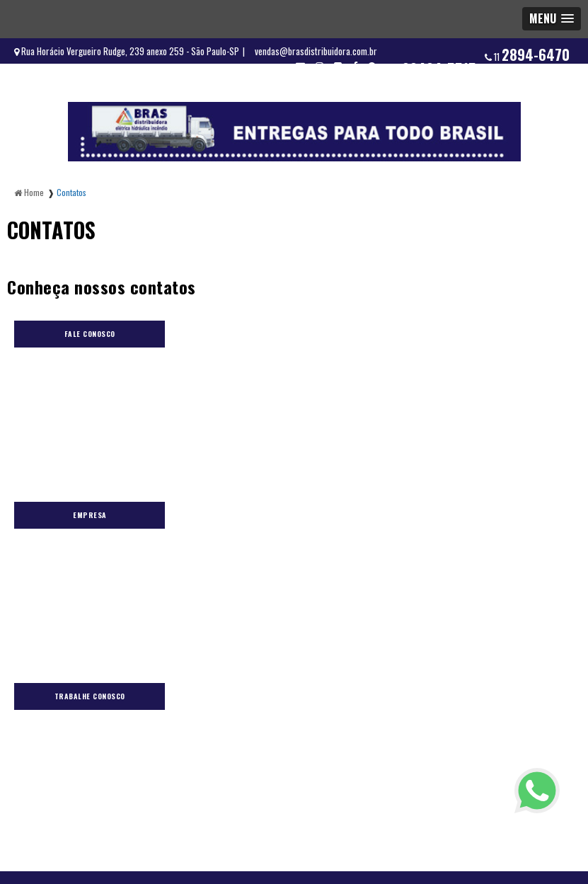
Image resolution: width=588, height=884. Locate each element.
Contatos (423, 590)
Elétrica (132, 590)
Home (90, 590)
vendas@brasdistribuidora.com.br (316, 51)
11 (527, 54)
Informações (362, 590)
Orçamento (297, 590)
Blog (175, 590)
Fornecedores (229, 590)
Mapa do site (483, 590)
